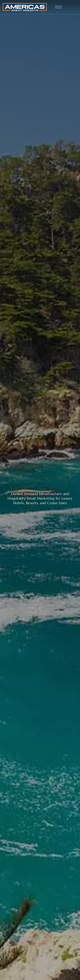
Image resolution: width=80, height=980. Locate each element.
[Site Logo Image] (25, 7)
